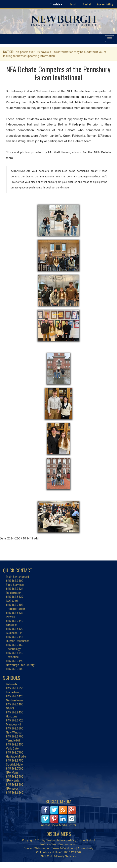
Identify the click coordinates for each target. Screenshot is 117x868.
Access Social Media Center (59, 825)
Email (73, 4)
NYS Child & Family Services (58, 856)
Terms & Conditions (63, 848)
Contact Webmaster (36, 848)
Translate (56, 4)
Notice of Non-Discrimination (58, 844)
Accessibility (105, 4)
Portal (87, 4)
